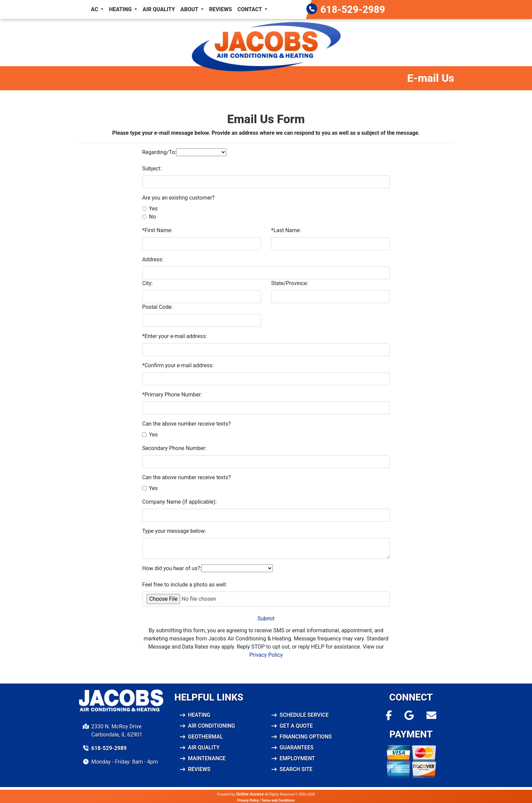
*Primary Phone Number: (172, 395)
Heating (199, 715)
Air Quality (159, 9)
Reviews (220, 9)
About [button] (190, 9)
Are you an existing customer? (178, 198)
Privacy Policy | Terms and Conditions (266, 800)
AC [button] (95, 9)
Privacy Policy (266, 655)
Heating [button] (121, 9)
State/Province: (290, 283)
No (153, 217)
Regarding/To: (159, 152)
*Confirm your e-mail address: (178, 365)
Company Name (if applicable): (179, 502)
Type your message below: (174, 531)
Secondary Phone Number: (174, 448)
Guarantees (297, 748)
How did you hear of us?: (172, 568)
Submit (266, 619)
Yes (153, 209)
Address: (153, 259)
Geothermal (206, 737)
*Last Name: (286, 230)
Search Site (296, 769)
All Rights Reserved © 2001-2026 (290, 794)
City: (147, 283)
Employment (298, 758)
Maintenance (207, 758)
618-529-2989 (353, 10)
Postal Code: (157, 307)
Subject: (152, 169)
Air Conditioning (212, 726)
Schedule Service (304, 715)
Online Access (250, 794)
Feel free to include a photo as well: (185, 585)
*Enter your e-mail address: (175, 336)
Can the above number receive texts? (186, 424)
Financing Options (306, 737)
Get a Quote (296, 726)
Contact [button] (250, 9)
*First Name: (157, 230)
